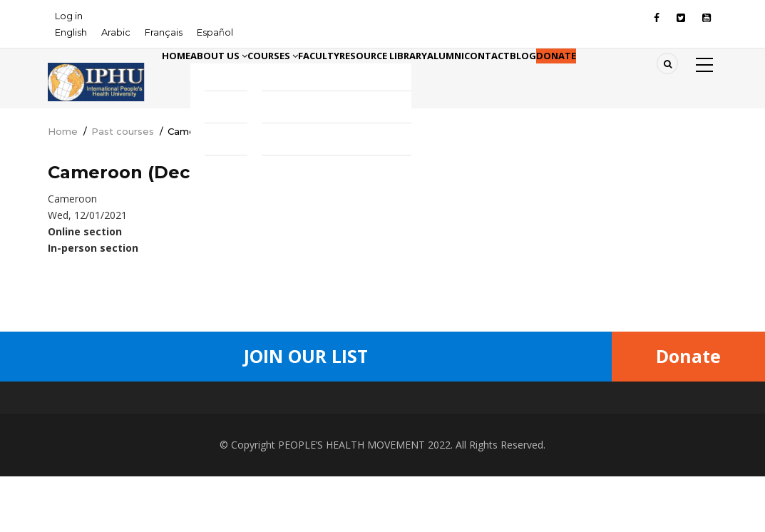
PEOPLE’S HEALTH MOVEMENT (351, 500)
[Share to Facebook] (313, 339)
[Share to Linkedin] (393, 339)
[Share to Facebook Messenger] (373, 339)
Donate (191, 135)
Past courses (123, 188)
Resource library (467, 77)
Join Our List (306, 412)
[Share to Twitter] (333, 339)
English (71, 32)
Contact (609, 77)
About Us (246, 77)
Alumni (549, 77)
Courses (319, 77)
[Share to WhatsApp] (353, 339)
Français (164, 32)
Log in (69, 16)
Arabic (116, 32)
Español (215, 32)
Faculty (384, 77)
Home (185, 77)
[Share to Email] (413, 339)
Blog (663, 77)
